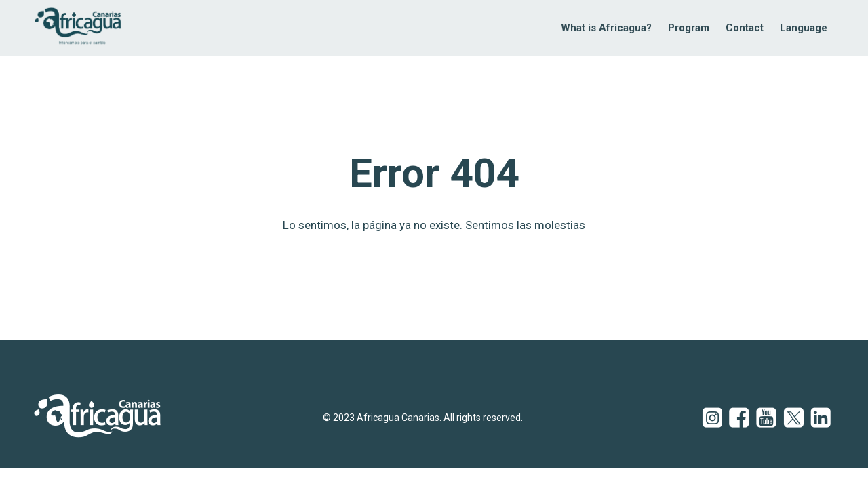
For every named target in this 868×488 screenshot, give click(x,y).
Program (689, 28)
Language (804, 28)
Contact (745, 28)
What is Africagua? (606, 28)
